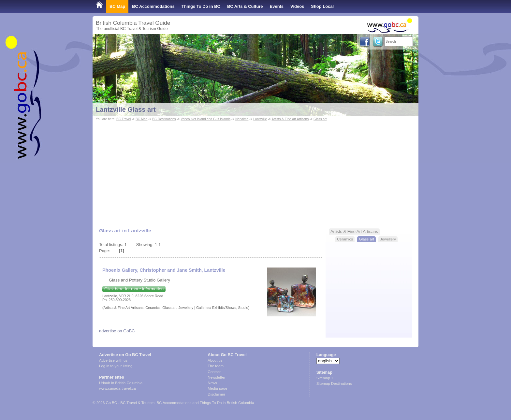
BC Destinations (164, 119)
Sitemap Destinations (334, 384)
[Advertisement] (255, 171)
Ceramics (345, 239)
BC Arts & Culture (245, 6)
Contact (214, 372)
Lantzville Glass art (126, 109)
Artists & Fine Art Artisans (290, 119)
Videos (297, 6)
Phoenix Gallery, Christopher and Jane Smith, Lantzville (164, 270)
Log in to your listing (116, 366)
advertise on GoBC (117, 331)
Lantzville (260, 119)
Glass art (320, 119)
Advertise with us (113, 360)
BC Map (117, 6)
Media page (217, 388)
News (212, 383)
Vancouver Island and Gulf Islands (205, 119)
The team (216, 366)
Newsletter (216, 377)
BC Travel (124, 119)
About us (215, 360)
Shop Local (322, 6)
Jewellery (388, 239)
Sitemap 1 (325, 378)
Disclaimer (216, 394)
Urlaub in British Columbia (121, 383)
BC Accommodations (153, 6)
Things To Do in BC (201, 6)
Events (277, 6)
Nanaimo (242, 119)
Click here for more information (134, 289)
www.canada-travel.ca (117, 388)
